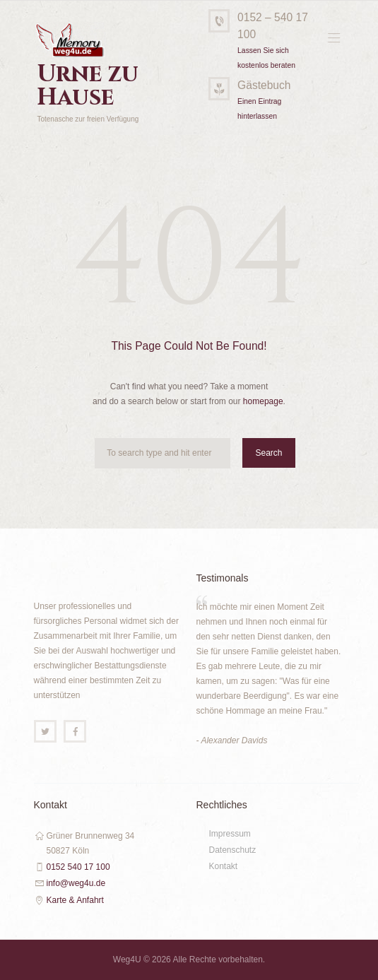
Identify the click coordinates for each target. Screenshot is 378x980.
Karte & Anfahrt (75, 900)
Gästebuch (264, 85)
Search (268, 453)
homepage (263, 401)
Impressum (230, 834)
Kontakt (224, 866)
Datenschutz (233, 850)
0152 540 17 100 (78, 867)
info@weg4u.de (76, 883)
